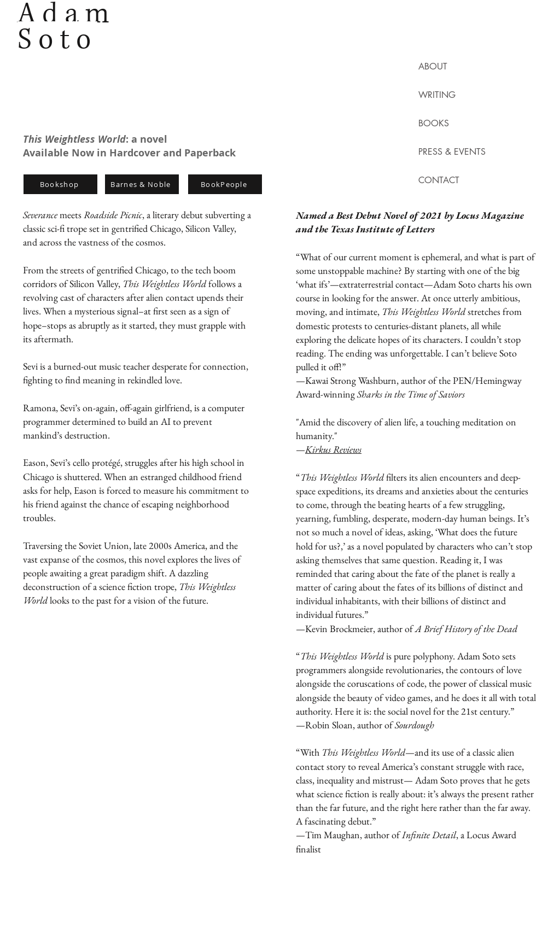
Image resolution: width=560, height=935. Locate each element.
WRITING (437, 95)
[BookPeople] (225, 184)
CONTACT (439, 180)
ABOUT (433, 66)
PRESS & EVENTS (442, 152)
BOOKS (434, 123)
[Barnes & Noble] (142, 184)
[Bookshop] (60, 184)
